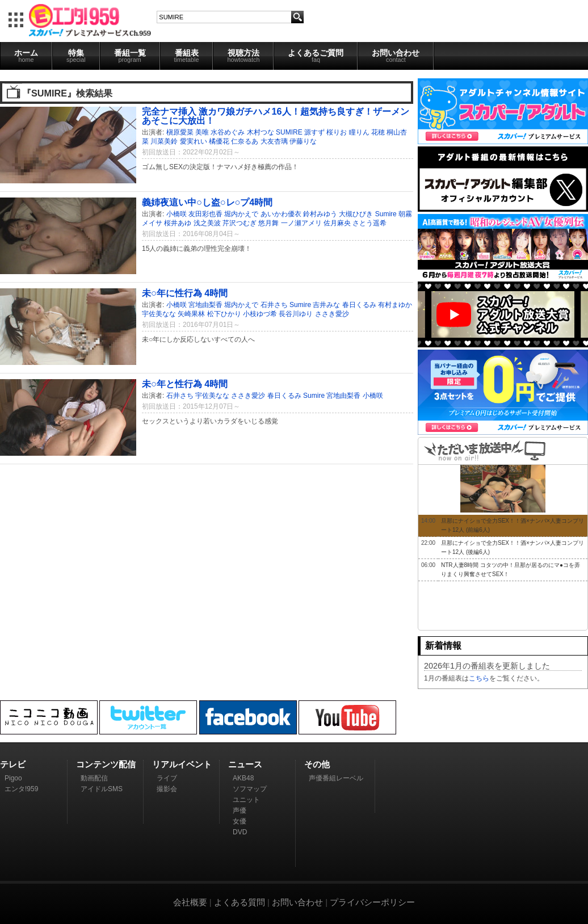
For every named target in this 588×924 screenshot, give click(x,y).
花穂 (378, 132)
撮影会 (167, 789)
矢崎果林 (191, 314)
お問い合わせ (396, 56)
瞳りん (359, 132)
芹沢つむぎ (240, 223)
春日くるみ (359, 305)
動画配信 (94, 778)
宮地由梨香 (205, 305)
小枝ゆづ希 (260, 314)
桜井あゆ (178, 223)
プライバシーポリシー (372, 902)
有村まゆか (395, 305)
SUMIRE (289, 132)
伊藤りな (303, 141)
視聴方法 (243, 56)
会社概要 (190, 902)
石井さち (274, 305)
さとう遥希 (369, 223)
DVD (240, 832)
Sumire (386, 214)
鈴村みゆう (320, 214)
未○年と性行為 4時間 (185, 384)
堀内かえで (241, 214)
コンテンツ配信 (106, 764)
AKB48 (243, 778)
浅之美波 (207, 223)
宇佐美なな (159, 314)
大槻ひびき (356, 214)
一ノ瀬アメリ (301, 223)
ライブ (167, 778)
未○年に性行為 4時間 (185, 293)
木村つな (261, 132)
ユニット (246, 800)
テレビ (13, 764)
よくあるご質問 (316, 56)
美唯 (202, 132)
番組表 (187, 56)
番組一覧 (130, 56)
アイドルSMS (102, 789)
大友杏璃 (274, 141)
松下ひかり (224, 314)
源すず (314, 132)
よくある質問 (240, 902)
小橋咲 (177, 214)
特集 (76, 56)
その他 (317, 764)
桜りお (337, 132)
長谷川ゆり (296, 314)
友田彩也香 (205, 214)
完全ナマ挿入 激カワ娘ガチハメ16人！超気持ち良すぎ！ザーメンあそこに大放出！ (276, 116)
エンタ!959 (21, 789)
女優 (240, 821)
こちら (479, 678)
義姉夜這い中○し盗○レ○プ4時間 (207, 202)
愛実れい (194, 141)
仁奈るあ (245, 141)
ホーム (26, 56)
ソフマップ (250, 789)
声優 (240, 810)
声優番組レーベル (336, 778)
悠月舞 (268, 223)
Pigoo (13, 778)
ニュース (245, 764)
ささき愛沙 (332, 314)
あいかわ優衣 (281, 214)
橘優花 (219, 141)
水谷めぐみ (228, 132)
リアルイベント (182, 764)
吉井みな (326, 305)
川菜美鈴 (164, 141)
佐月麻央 (337, 223)
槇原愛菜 (180, 132)
